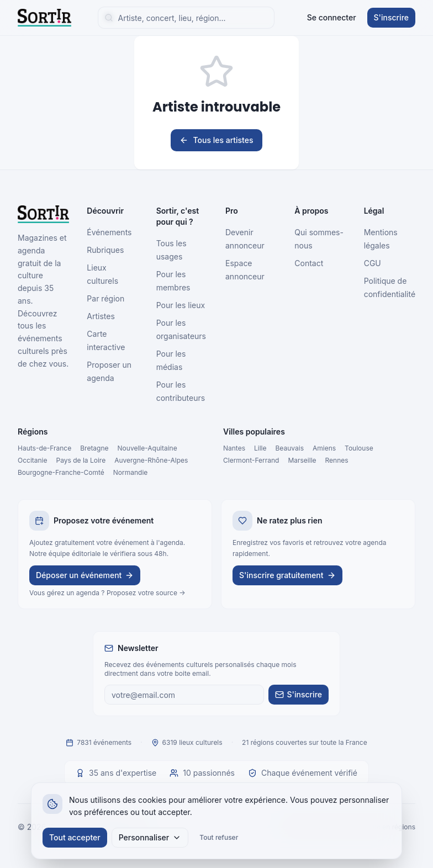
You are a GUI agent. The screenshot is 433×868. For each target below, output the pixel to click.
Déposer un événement (85, 575)
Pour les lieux (181, 305)
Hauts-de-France (44, 448)
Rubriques (105, 250)
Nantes (234, 448)
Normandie (131, 472)
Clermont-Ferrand (251, 460)
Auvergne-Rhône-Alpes (151, 460)
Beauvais (290, 448)
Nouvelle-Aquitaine (147, 448)
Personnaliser (150, 837)
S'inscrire (391, 17)
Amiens (324, 448)
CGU (373, 263)
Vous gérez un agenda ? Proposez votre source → (107, 593)
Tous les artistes (216, 140)
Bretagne (94, 448)
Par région (105, 298)
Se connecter (332, 17)
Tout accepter (75, 837)
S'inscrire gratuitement (287, 575)
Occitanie (33, 460)
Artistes (101, 316)
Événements (109, 232)
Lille (260, 448)
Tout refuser (219, 837)
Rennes (337, 460)
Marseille (302, 460)
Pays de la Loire (81, 460)
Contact (309, 263)
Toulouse (359, 448)
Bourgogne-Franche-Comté (61, 472)
